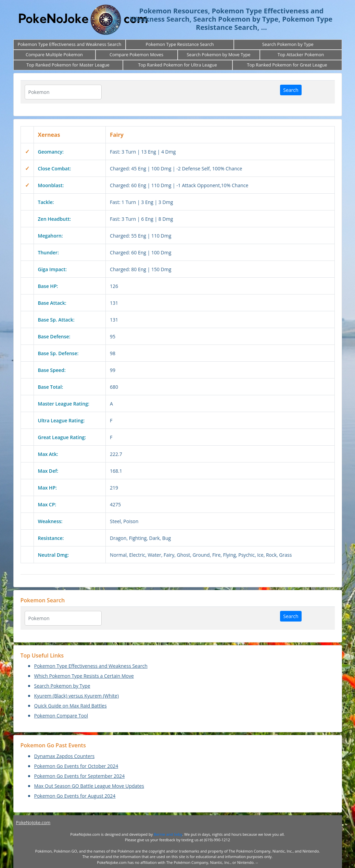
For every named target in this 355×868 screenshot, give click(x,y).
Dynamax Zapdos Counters (65, 756)
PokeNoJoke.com (33, 822)
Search (291, 90)
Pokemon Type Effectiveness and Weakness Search (70, 44)
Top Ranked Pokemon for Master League (68, 65)
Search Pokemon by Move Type (218, 55)
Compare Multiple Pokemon (54, 55)
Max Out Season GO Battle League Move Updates (89, 786)
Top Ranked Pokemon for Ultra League (177, 65)
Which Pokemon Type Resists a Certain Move (84, 676)
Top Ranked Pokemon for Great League (287, 65)
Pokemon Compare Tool (61, 716)
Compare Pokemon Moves (136, 55)
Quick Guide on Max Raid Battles (71, 706)
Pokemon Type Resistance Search (180, 44)
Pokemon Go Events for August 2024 (75, 796)
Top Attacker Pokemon (301, 55)
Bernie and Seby (168, 834)
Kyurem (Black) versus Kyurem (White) (77, 696)
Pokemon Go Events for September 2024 (80, 776)
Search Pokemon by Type (288, 44)
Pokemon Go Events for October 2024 (76, 766)
